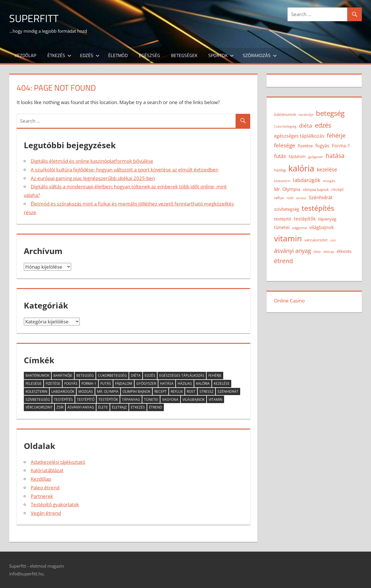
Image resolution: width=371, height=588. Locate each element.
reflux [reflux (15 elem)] (177, 391)
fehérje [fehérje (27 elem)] (215, 375)
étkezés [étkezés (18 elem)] (138, 407)
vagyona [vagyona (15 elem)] (170, 400)
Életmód (118, 55)
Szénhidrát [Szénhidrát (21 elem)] (228, 391)
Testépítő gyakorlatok (55, 504)
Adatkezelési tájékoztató (58, 462)
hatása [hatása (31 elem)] (167, 383)
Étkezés (59, 55)
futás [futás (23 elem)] (106, 383)
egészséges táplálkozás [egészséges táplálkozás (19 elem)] (182, 375)
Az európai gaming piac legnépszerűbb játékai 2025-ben (93, 178)
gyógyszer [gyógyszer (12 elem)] (146, 383)
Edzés (90, 55)
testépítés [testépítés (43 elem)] (63, 400)
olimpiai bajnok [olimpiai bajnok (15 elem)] (136, 391)
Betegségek (184, 55)
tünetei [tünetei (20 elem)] (151, 400)
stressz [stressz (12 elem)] (206, 391)
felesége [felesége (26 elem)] (34, 383)
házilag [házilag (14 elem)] (185, 383)
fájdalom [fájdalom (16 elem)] (124, 383)
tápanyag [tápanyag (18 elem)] (131, 400)
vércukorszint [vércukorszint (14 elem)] (39, 407)
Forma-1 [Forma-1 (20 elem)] (89, 383)
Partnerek (42, 496)
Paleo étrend (45, 488)
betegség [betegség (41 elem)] (85, 375)
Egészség (149, 55)
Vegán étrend (46, 513)
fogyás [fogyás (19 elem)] (71, 383)
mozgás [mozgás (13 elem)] (86, 391)
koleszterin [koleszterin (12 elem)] (36, 391)
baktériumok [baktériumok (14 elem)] (37, 375)
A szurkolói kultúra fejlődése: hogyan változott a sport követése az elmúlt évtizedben (125, 170)
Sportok (221, 55)
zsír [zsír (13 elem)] (60, 407)
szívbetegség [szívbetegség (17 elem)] (38, 400)
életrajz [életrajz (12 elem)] (119, 407)
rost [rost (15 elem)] (191, 391)
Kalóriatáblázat (47, 470)
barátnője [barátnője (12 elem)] (63, 375)
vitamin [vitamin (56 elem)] (215, 400)
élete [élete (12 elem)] (103, 407)
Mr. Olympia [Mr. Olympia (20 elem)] (108, 391)
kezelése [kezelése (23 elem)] (222, 383)
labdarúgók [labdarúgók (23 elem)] (63, 391)
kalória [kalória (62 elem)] (203, 383)
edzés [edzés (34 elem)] (150, 375)
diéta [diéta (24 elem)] (136, 375)
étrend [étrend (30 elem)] (156, 407)
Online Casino (289, 301)
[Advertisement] (194, 22)
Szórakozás (260, 55)
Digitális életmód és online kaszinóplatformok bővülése (92, 161)
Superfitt (34, 18)
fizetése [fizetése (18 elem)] (53, 383)
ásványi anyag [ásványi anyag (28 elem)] (81, 407)
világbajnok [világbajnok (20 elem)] (194, 400)
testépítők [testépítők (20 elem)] (108, 400)
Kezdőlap (25, 55)
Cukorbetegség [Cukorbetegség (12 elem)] (112, 375)
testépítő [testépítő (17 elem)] (86, 400)
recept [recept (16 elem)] (161, 391)
